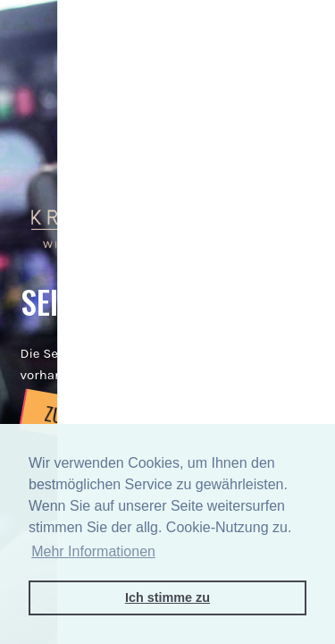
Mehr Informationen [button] (93, 551)
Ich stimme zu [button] (167, 597)
